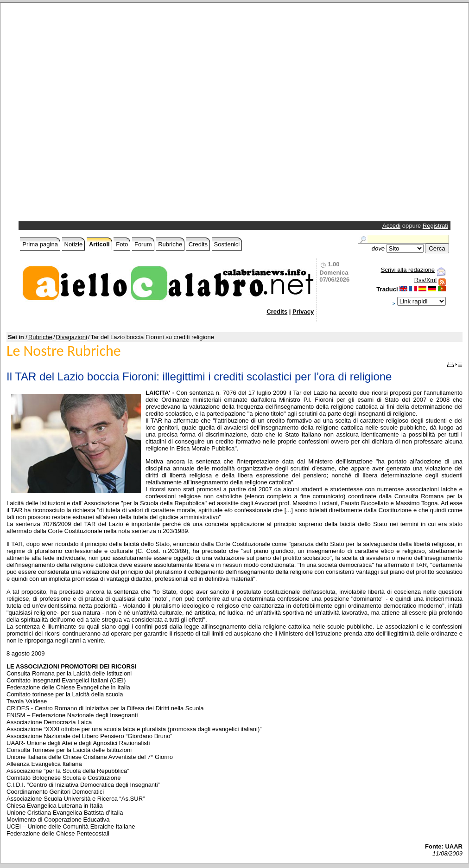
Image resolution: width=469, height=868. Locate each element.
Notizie (74, 244)
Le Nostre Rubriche (64, 351)
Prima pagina (40, 244)
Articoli (99, 244)
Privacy (303, 312)
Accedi (391, 226)
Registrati (435, 226)
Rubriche (170, 244)
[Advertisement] (104, 114)
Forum (143, 244)
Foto (122, 244)
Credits (198, 244)
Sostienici (227, 244)
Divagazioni (72, 337)
